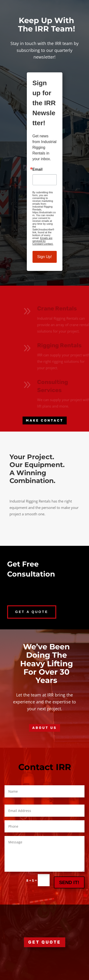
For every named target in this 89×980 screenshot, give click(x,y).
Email (38, 169)
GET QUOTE (45, 942)
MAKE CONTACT (45, 420)
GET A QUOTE (32, 612)
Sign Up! (44, 257)
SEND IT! (69, 882)
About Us (44, 728)
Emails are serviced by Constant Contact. (43, 241)
